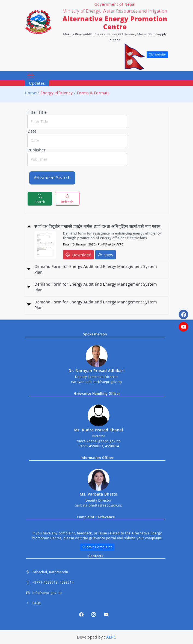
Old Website (158, 54)
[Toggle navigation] (31, 76)
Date (32, 131)
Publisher (37, 150)
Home (31, 93)
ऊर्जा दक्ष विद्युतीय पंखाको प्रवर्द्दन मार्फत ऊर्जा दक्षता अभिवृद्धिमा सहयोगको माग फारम (97, 226)
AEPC (111, 637)
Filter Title (37, 112)
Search (40, 199)
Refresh (67, 199)
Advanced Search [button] (52, 178)
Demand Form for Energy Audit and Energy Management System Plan (96, 269)
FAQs (33, 603)
